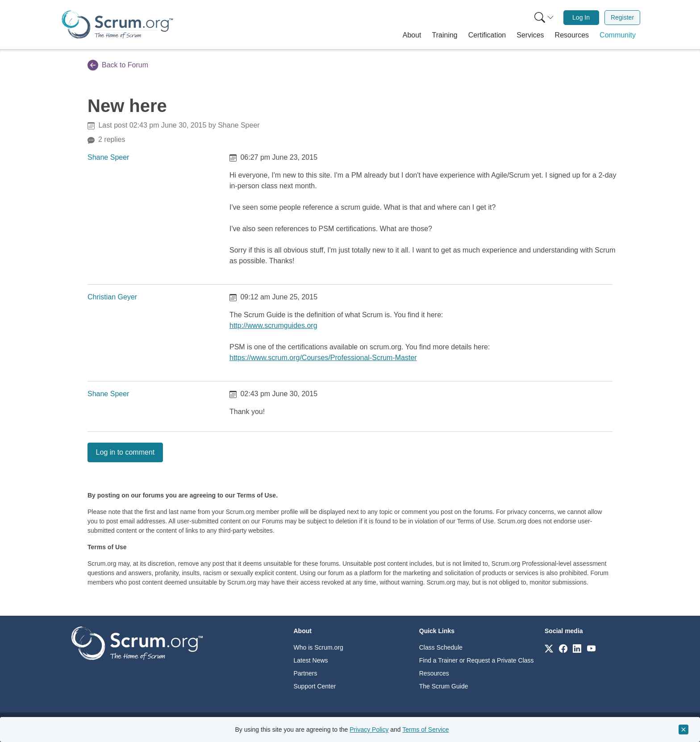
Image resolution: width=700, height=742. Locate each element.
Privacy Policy (369, 730)
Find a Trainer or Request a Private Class (477, 660)
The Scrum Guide (444, 686)
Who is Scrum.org (319, 647)
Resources (434, 673)
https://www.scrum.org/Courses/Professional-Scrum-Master (323, 358)
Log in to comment (125, 452)
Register (622, 17)
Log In (581, 17)
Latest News (311, 660)
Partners (306, 673)
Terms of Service (425, 730)
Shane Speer (108, 157)
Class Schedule (441, 647)
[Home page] (117, 24)
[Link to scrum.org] (549, 648)
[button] (412, 35)
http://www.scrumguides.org (273, 325)
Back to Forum (118, 65)
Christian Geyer (112, 297)
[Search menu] (544, 18)
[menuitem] (543, 18)
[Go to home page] (137, 643)
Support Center (315, 686)
